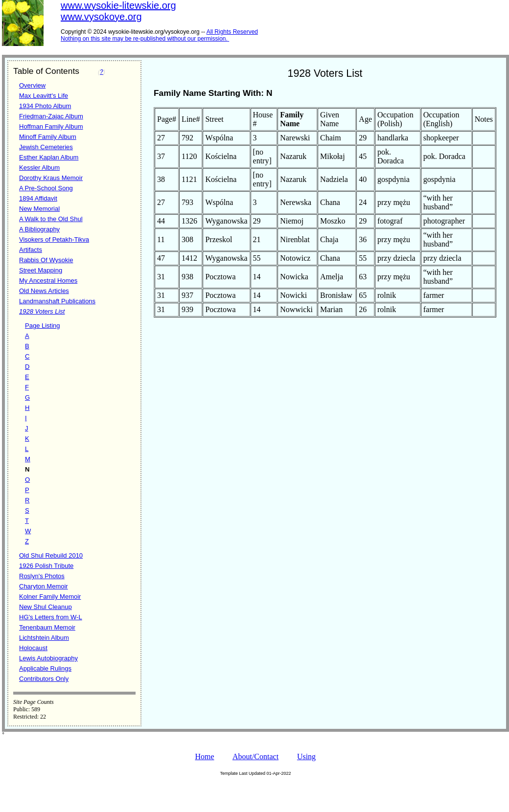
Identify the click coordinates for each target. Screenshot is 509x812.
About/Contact (255, 756)
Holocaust (33, 648)
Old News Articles (44, 291)
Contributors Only (44, 679)
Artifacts (31, 250)
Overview (32, 85)
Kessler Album (39, 168)
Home (204, 756)
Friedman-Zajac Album (51, 116)
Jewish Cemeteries (46, 147)
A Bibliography (39, 229)
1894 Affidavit (38, 198)
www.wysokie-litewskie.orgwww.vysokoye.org (118, 11)
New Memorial (39, 209)
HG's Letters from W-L (51, 617)
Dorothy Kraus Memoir (51, 178)
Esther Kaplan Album (49, 157)
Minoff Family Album (48, 137)
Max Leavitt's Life (44, 96)
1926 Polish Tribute (46, 566)
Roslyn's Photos (42, 576)
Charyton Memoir (44, 586)
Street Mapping (41, 270)
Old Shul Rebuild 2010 (51, 555)
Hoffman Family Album (51, 126)
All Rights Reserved (232, 32)
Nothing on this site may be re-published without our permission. (144, 39)
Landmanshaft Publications (57, 301)
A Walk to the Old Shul (51, 219)
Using (306, 756)
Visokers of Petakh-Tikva (54, 239)
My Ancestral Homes (48, 281)
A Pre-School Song (46, 188)
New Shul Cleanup (46, 607)
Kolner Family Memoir (50, 597)
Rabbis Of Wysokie (46, 260)
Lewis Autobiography (48, 658)
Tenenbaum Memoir (47, 627)
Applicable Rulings (45, 668)
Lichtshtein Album (44, 638)
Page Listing (43, 326)
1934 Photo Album (45, 106)
